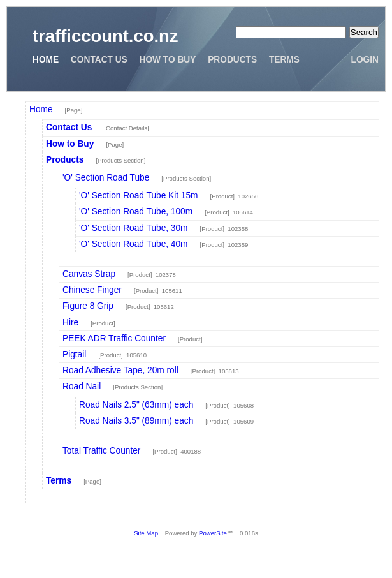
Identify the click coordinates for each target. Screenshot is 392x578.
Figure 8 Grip (88, 306)
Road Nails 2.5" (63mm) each (136, 405)
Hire (70, 322)
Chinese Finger (92, 290)
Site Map (146, 533)
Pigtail (74, 354)
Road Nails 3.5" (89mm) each (136, 421)
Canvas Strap (89, 274)
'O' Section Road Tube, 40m (134, 244)
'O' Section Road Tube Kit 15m (139, 196)
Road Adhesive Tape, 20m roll (120, 370)
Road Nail (82, 386)
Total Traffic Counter (101, 451)
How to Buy (168, 60)
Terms (284, 60)
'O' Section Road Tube (106, 178)
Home (46, 60)
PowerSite (213, 533)
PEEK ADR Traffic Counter (114, 338)
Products (232, 60)
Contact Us (99, 60)
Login (365, 60)
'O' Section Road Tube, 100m (136, 211)
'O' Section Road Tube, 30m (134, 228)
